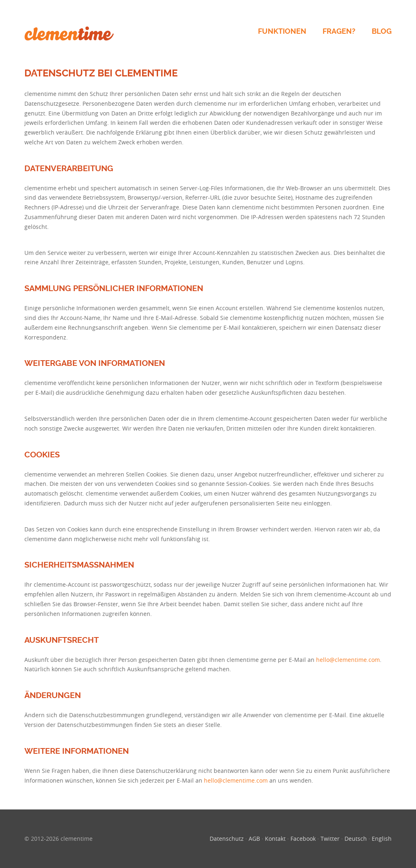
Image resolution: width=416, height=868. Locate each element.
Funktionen (282, 31)
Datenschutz (227, 839)
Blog (382, 31)
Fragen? (339, 31)
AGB (254, 839)
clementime (69, 34)
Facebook (303, 839)
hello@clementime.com (348, 660)
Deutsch (356, 839)
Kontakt (275, 839)
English (382, 839)
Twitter (330, 839)
